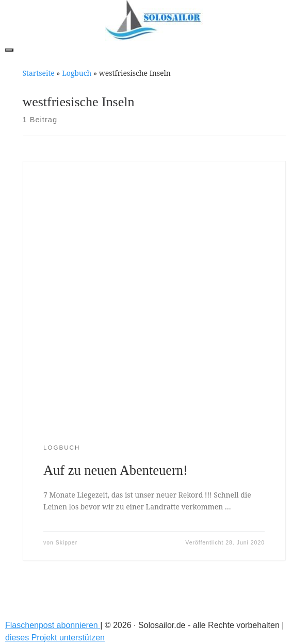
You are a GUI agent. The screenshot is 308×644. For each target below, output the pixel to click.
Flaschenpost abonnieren (53, 625)
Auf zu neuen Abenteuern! (116, 470)
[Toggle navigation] (9, 50)
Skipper (67, 543)
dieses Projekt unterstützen (55, 638)
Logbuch (77, 73)
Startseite (39, 73)
